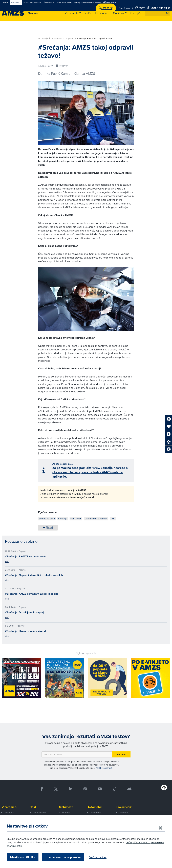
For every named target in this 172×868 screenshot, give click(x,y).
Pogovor (71, 38)
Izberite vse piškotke (23, 857)
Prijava (121, 755)
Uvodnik (9, 813)
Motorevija (44, 38)
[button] (168, 13)
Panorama (96, 813)
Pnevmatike (40, 813)
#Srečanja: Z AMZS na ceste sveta (26, 556)
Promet (66, 813)
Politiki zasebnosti (104, 768)
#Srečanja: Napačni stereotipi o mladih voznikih (34, 575)
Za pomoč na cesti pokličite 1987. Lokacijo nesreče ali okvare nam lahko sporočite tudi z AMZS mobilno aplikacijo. (91, 472)
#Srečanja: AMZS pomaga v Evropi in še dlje (32, 594)
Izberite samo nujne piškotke (63, 857)
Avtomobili (95, 807)
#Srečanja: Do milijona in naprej (24, 612)
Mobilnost (66, 807)
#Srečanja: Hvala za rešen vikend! (26, 631)
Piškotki (124, 813)
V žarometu (58, 38)
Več (7, 561)
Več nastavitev (98, 857)
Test (33, 807)
